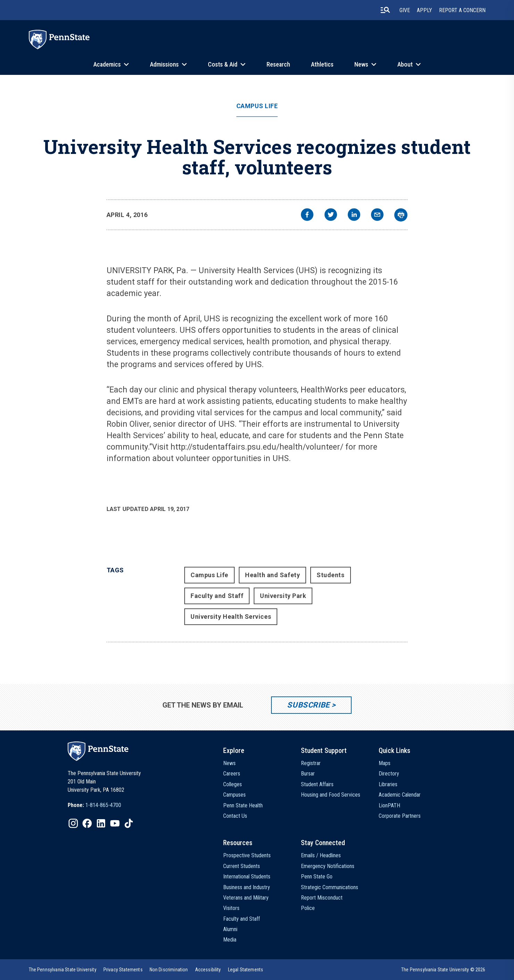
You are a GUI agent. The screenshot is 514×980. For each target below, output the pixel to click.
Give (405, 10)
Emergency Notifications (328, 866)
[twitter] (331, 215)
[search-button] (385, 10)
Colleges (233, 784)
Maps (385, 763)
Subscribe (308, 705)
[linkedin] (354, 215)
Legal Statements (246, 970)
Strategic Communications (330, 887)
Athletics (322, 64)
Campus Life (257, 106)
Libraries (388, 784)
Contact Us (235, 816)
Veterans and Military (246, 898)
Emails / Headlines (321, 855)
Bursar (308, 774)
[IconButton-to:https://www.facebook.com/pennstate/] (87, 823)
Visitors (231, 908)
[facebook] (307, 215)
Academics (107, 64)
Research (278, 64)
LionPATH (389, 805)
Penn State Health (243, 805)
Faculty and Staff (217, 596)
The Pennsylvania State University (63, 970)
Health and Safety (272, 575)
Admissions (164, 64)
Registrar (311, 763)
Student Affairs (317, 784)
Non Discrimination (169, 970)
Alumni (230, 929)
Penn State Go (317, 877)
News (361, 64)
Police (308, 908)
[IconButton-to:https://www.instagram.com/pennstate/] (73, 823)
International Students (247, 877)
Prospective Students (247, 855)
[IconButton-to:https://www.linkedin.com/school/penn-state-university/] (101, 823)
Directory (389, 774)
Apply (424, 10)
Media (230, 940)
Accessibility (208, 970)
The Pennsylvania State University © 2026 (443, 970)
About (405, 64)
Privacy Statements (123, 970)
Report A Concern (462, 10)
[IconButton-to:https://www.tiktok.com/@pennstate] (129, 823)
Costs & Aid (223, 64)
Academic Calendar (400, 795)
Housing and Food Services (331, 795)
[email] (377, 215)
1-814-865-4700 (103, 805)
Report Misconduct (322, 898)
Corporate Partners (400, 816)
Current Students (242, 866)
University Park (283, 596)
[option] (94, 805)
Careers (232, 774)
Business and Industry (247, 887)
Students (330, 575)
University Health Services (231, 617)
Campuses (234, 795)
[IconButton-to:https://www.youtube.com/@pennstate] (115, 823)
